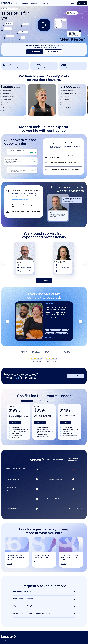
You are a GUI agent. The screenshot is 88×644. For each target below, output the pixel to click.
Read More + (49, 338)
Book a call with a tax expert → (21, 200)
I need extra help (60, 401)
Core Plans (27, 401)
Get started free (35, 52)
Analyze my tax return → (57, 151)
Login (73, 3)
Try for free (82, 3)
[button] (3, 263)
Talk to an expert (53, 52)
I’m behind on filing (42, 401)
